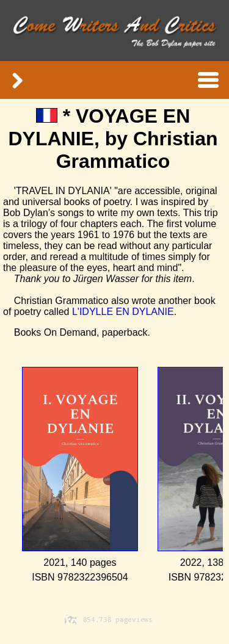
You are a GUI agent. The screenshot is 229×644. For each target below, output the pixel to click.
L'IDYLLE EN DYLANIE (123, 312)
